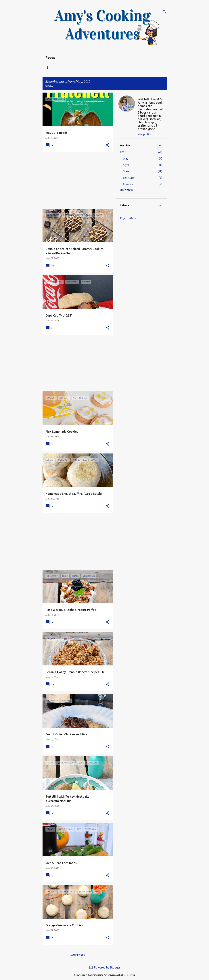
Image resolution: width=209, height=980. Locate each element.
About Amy (91, 67)
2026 (123, 152)
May (126, 159)
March (127, 171)
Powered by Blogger (105, 967)
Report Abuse (129, 218)
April (126, 165)
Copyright (113, 67)
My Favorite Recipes (140, 67)
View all (50, 86)
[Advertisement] (76, 180)
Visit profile (144, 134)
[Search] (164, 12)
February (129, 178)
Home (49, 67)
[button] (108, 145)
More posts (78, 955)
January (128, 184)
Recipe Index (68, 67)
